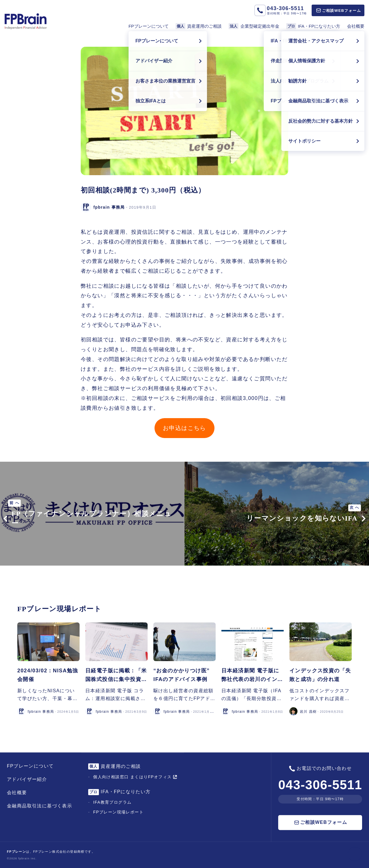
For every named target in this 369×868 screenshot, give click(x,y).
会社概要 (356, 26)
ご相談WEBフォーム (339, 10)
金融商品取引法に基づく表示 (39, 806)
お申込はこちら (184, 428)
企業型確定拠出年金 (254, 26)
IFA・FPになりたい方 (313, 26)
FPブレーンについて (149, 26)
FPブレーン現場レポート (118, 812)
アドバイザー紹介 (27, 779)
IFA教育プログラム (112, 802)
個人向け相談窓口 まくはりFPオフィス (135, 777)
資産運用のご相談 (199, 26)
